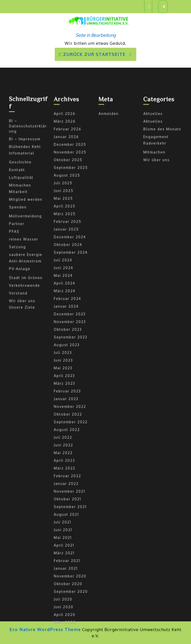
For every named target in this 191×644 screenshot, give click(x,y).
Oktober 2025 (68, 299)
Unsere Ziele (22, 446)
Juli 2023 (63, 491)
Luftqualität (21, 316)
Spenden (18, 346)
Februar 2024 (67, 437)
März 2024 (65, 430)
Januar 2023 (66, 538)
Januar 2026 (66, 276)
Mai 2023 (63, 507)
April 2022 (64, 599)
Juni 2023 (63, 499)
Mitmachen (20, 324)
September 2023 (71, 476)
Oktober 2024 (68, 384)
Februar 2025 (68, 360)
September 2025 (71, 306)
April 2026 (65, 253)
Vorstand (18, 432)
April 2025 (65, 345)
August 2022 (67, 569)
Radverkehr (155, 282)
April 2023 (64, 515)
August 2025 (67, 314)
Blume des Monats (162, 268)
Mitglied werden (26, 338)
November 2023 (70, 461)
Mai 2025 (63, 337)
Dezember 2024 (70, 376)
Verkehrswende (24, 424)
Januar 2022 (66, 622)
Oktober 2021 (67, 638)
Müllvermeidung (25, 355)
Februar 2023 (67, 530)
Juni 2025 (64, 330)
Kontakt (17, 309)
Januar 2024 (66, 445)
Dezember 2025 (70, 283)
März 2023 (64, 522)
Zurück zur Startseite (97, 56)
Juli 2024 (63, 399)
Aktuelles (153, 253)
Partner (17, 363)
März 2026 (65, 260)
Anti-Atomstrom (25, 400)
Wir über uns (22, 440)
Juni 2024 (63, 407)
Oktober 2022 (68, 553)
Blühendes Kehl (25, 286)
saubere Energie (26, 393)
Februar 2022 (67, 615)
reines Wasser (24, 378)
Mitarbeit (18, 331)
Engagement (156, 276)
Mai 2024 (63, 414)
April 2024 (64, 422)
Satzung (17, 386)
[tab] (148, 7)
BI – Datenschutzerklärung (28, 265)
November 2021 (69, 630)
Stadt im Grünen (26, 417)
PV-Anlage (20, 408)
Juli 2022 (63, 576)
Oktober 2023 (68, 468)
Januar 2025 (66, 368)
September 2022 (71, 561)
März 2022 (65, 607)
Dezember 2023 (70, 453)
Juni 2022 (63, 584)
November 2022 (70, 545)
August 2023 (67, 484)
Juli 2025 (63, 322)
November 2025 (70, 291)
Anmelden (109, 253)
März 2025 (65, 353)
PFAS (14, 370)
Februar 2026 (68, 268)
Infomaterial (22, 292)
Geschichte (20, 301)
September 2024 (71, 391)
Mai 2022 (63, 592)
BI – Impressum (25, 278)
